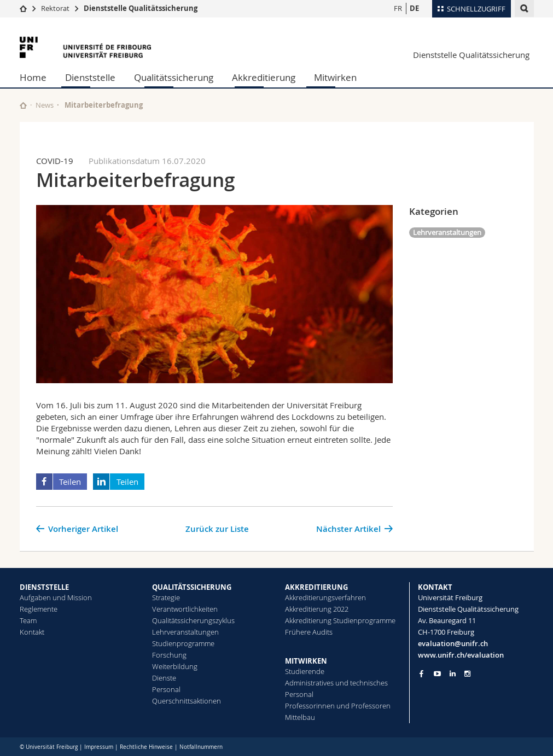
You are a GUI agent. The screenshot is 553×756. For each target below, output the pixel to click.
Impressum (99, 747)
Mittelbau (300, 717)
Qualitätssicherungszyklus (193, 620)
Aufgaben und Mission (56, 597)
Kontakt (32, 632)
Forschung (169, 655)
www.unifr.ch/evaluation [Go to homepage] (461, 655)
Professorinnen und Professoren (338, 706)
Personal (166, 689)
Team (28, 620)
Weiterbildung (175, 666)
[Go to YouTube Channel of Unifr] (437, 674)
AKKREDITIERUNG (316, 587)
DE (414, 8)
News (45, 105)
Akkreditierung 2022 (317, 609)
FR (398, 8)
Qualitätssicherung (174, 77)
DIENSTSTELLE (44, 587)
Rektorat (55, 8)
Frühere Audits (309, 632)
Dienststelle (90, 77)
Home (33, 77)
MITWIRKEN (306, 661)
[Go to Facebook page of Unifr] (421, 673)
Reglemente (39, 609)
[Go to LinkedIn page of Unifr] (453, 674)
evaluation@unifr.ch (453, 643)
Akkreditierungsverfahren (325, 597)
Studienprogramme (183, 643)
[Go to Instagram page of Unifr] (467, 674)
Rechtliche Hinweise (146, 747)
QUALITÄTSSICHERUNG (192, 587)
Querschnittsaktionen (187, 701)
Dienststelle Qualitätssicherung (141, 8)
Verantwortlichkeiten (185, 609)
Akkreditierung (264, 77)
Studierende (305, 671)
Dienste (164, 678)
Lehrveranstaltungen (447, 232)
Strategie (166, 597)
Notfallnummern (201, 747)
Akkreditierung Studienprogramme (340, 620)
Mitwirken (335, 77)
